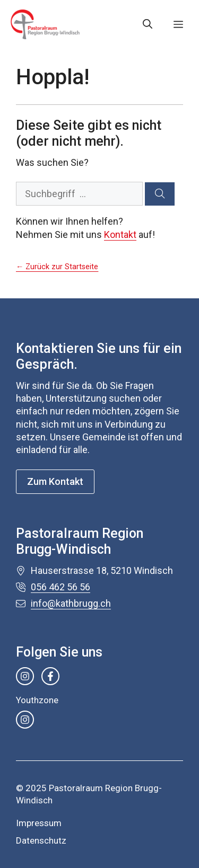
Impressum (39, 823)
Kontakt (120, 234)
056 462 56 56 (60, 587)
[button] (148, 24)
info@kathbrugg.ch (71, 603)
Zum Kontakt (55, 481)
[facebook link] (50, 676)
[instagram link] (25, 676)
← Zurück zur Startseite (57, 267)
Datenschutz (41, 840)
